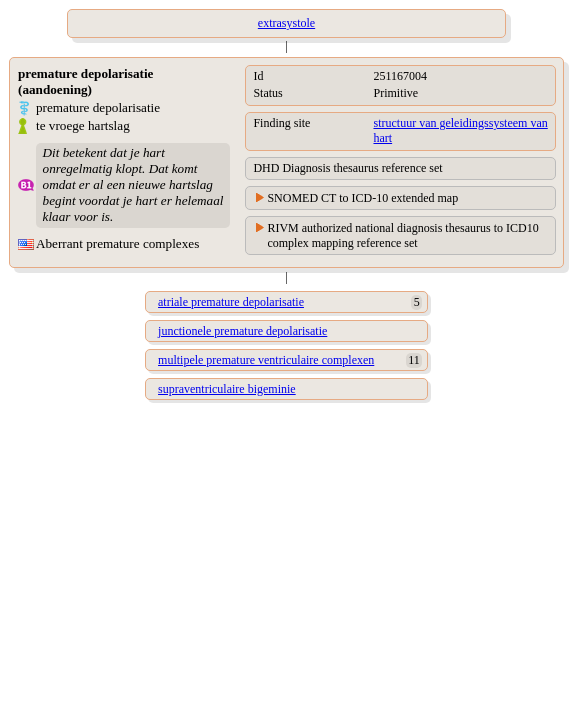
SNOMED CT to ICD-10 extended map (362, 198)
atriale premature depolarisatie (231, 302)
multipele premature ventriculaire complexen (266, 360)
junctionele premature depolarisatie (242, 331)
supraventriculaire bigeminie (227, 389)
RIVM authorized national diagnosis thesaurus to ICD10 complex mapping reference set (402, 235)
